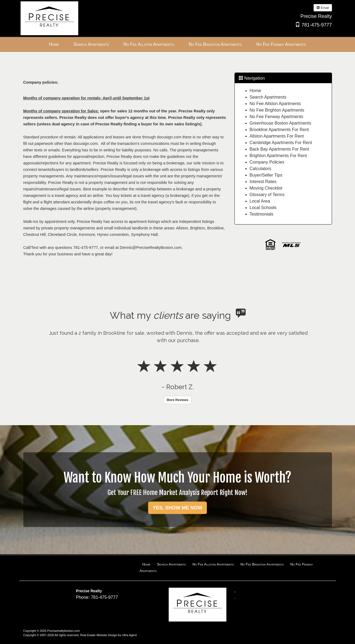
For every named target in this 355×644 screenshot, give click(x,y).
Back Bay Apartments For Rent (279, 149)
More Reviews (177, 400)
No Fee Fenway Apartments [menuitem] (281, 44)
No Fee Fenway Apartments (276, 117)
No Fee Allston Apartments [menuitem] (149, 44)
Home (255, 91)
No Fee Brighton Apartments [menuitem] (215, 44)
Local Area (260, 201)
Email (323, 8)
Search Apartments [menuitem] (91, 44)
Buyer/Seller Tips (266, 175)
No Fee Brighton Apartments (277, 110)
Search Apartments (268, 97)
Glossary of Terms (267, 195)
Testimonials (262, 214)
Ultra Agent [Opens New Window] (129, 635)
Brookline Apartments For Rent (279, 130)
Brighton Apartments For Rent (278, 156)
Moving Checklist (266, 188)
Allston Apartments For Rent (277, 136)
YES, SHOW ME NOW (177, 508)
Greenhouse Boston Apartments (281, 123)
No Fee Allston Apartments (275, 104)
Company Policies (267, 162)
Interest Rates (263, 182)
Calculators (260, 169)
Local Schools (263, 208)
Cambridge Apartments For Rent (281, 143)
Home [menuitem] (54, 44)
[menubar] (177, 45)
